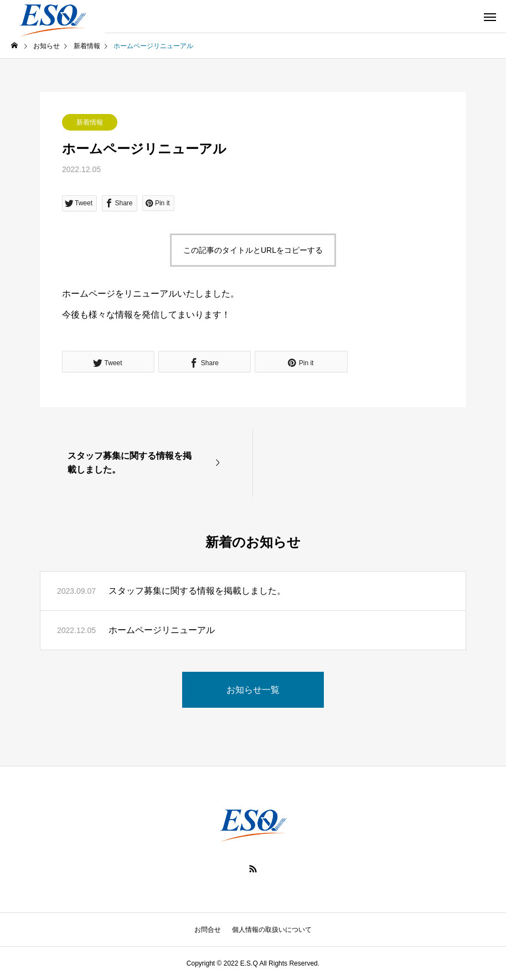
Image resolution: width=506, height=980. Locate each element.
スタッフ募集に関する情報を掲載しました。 (197, 591)
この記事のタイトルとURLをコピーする (253, 250)
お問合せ (208, 930)
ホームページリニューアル (162, 630)
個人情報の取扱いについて (272, 930)
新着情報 (90, 122)
